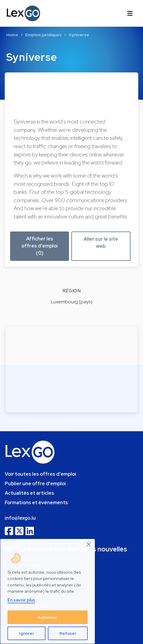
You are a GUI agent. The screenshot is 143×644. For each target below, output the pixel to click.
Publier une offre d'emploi (35, 484)
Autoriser (48, 617)
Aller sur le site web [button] (101, 243)
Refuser (68, 633)
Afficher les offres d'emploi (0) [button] (40, 246)
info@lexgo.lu (20, 518)
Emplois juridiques (43, 35)
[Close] (89, 544)
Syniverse (79, 35)
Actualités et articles (29, 493)
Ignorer (27, 633)
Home (12, 35)
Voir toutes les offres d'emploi (40, 474)
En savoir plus (21, 600)
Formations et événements (36, 503)
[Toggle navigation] (130, 13)
